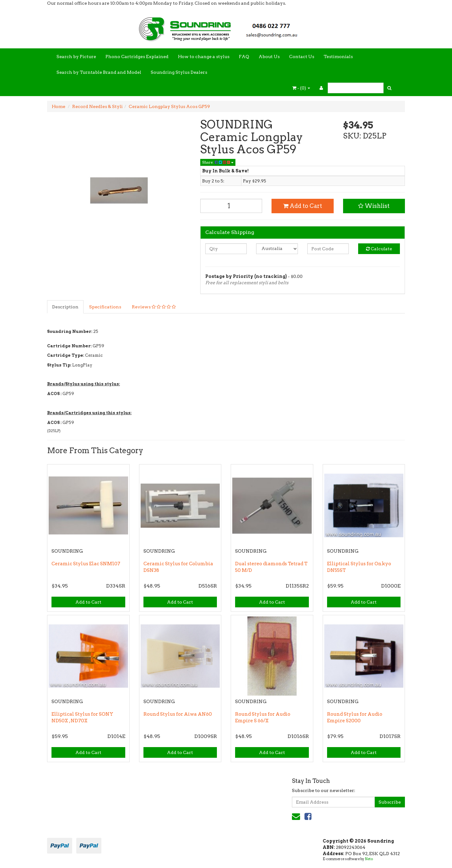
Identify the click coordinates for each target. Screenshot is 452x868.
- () (301, 88)
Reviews (154, 307)
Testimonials (338, 57)
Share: (218, 162)
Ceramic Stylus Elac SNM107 (86, 564)
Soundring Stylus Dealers (179, 72)
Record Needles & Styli (97, 106)
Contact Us (302, 57)
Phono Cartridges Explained (137, 57)
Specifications (105, 307)
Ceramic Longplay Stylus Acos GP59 (169, 106)
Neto (369, 859)
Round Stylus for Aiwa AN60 (178, 714)
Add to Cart (303, 206)
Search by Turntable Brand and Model (99, 72)
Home (59, 106)
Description (65, 307)
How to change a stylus (204, 57)
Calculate (379, 249)
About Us (269, 57)
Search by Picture (76, 57)
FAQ (244, 57)
